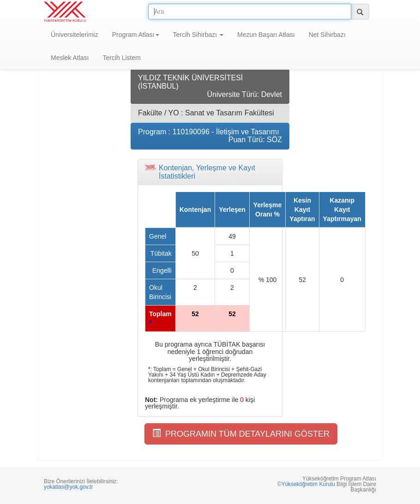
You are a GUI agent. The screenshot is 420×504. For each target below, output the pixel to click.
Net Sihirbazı (327, 35)
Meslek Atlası (70, 58)
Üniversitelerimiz (75, 35)
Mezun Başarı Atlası (266, 35)
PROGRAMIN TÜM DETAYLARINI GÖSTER (241, 434)
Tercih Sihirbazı (198, 35)
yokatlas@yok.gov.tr (68, 487)
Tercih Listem (121, 58)
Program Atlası (136, 35)
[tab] (210, 172)
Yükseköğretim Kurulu (308, 484)
